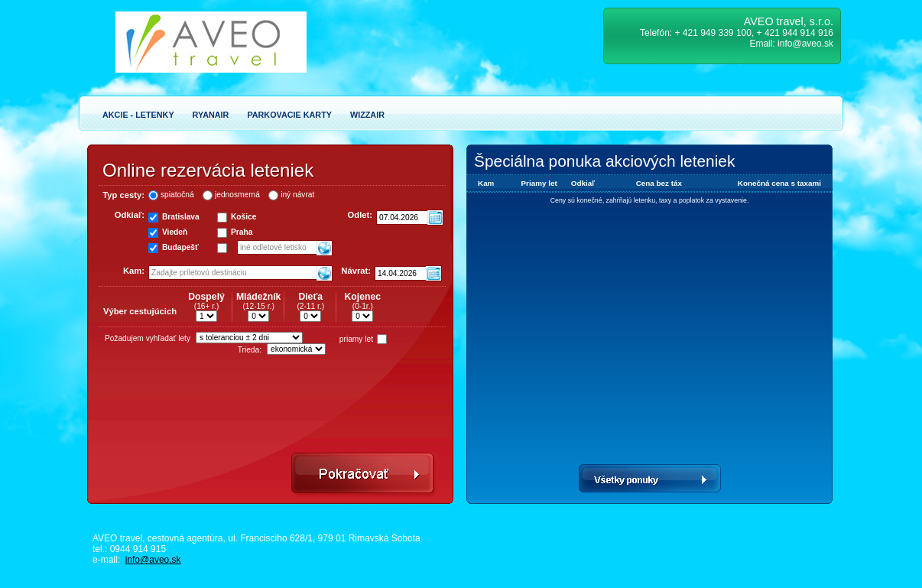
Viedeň (175, 232)
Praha (242, 232)
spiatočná (177, 195)
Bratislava (181, 217)
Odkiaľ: (130, 215)
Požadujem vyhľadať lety (148, 338)
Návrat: (356, 271)
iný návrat (297, 195)
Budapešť (180, 247)
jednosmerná (237, 195)
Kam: (134, 271)
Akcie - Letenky (138, 115)
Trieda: (250, 350)
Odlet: (360, 215)
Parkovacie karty (289, 115)
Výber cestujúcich (140, 311)
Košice (243, 217)
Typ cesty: (123, 195)
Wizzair (367, 115)
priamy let (356, 339)
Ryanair (211, 115)
